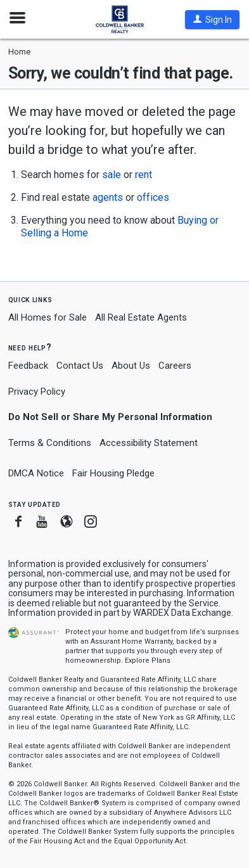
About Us (131, 366)
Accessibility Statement (149, 443)
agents (108, 197)
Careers (175, 366)
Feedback (28, 366)
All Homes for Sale (48, 317)
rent (144, 175)
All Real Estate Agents (141, 317)
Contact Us (80, 366)
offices (153, 197)
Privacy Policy (37, 392)
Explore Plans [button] (148, 661)
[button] (212, 20)
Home (19, 52)
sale (112, 175)
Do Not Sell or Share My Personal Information (110, 417)
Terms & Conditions (50, 443)
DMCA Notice (36, 473)
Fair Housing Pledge (113, 473)
